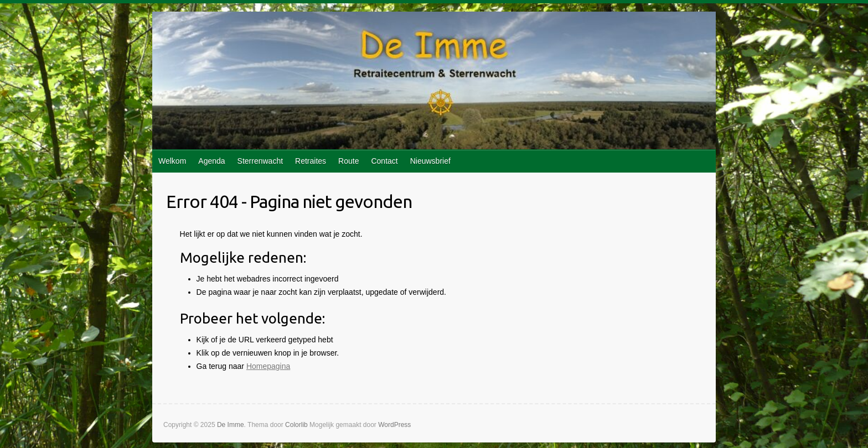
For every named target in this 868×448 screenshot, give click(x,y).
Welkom (172, 161)
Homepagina (268, 366)
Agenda (211, 161)
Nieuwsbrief (430, 161)
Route (348, 161)
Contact (384, 161)
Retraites (311, 161)
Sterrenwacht (260, 161)
